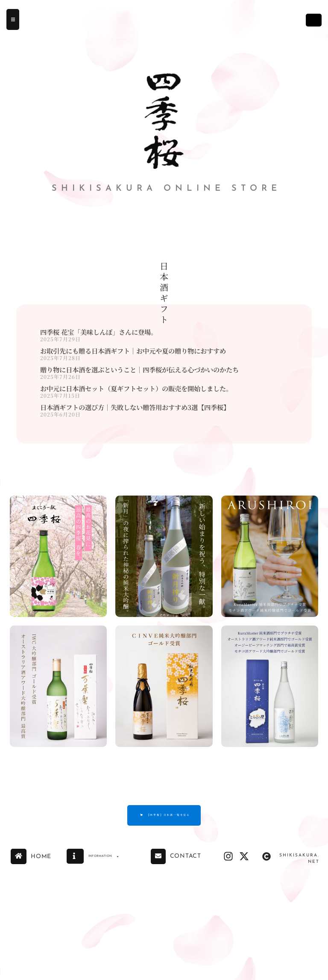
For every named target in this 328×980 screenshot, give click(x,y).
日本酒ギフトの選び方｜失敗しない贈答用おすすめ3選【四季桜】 (135, 407)
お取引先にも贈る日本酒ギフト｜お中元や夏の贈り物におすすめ (133, 351)
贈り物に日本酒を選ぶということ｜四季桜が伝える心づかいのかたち (139, 369)
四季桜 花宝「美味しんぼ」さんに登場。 (99, 332)
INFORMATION (114, 862)
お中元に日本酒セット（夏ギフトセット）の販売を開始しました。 (136, 388)
